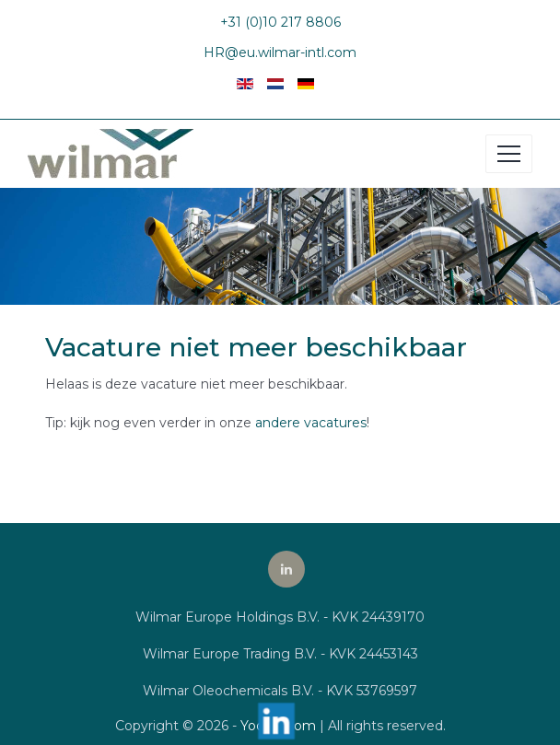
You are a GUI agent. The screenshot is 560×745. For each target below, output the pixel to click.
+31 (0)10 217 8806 (280, 22)
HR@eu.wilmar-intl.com (280, 52)
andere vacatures (311, 423)
